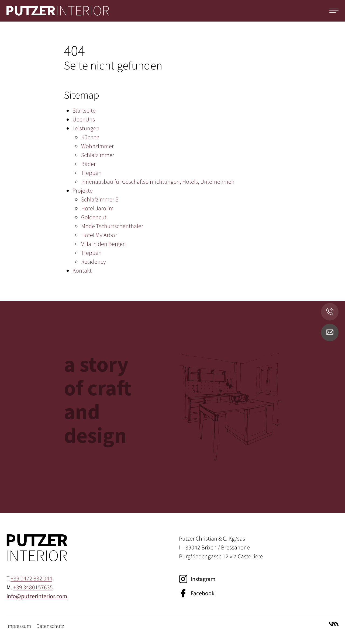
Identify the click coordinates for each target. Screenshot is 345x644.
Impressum (19, 626)
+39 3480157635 (33, 587)
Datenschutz (50, 626)
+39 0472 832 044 (31, 579)
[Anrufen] (330, 312)
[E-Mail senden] (330, 333)
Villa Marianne (334, 624)
